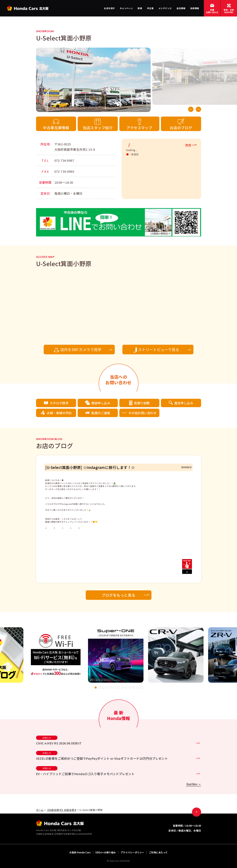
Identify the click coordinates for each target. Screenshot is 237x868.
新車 (140, 8)
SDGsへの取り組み (106, 852)
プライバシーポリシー (132, 852)
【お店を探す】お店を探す (61, 810)
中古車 (150, 8)
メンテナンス (165, 8)
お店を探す (109, 8)
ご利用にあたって (158, 852)
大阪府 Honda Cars (80, 852)
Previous (191, 109)
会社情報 (181, 8)
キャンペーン (126, 8)
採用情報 (195, 8)
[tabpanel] (116, 655)
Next (198, 109)
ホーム (40, 810)
